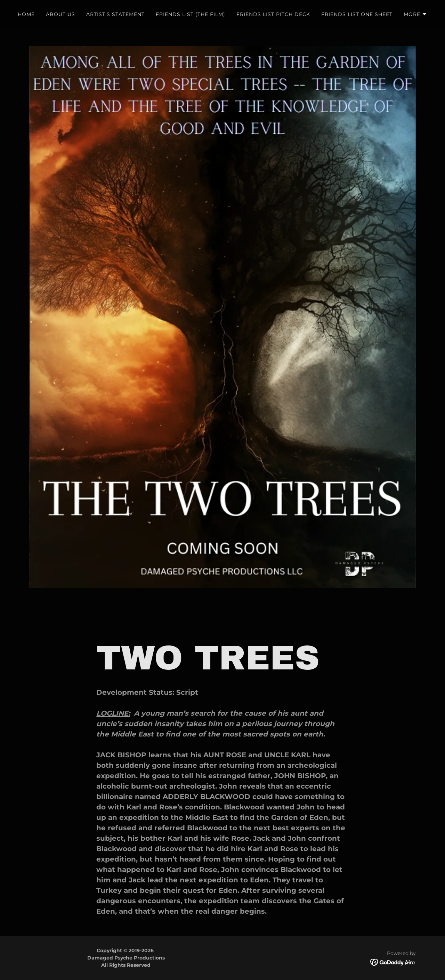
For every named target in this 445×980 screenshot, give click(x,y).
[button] (415, 14)
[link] (393, 962)
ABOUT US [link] (60, 14)
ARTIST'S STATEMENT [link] (115, 14)
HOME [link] (26, 14)
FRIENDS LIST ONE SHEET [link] (357, 14)
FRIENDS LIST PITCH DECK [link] (273, 14)
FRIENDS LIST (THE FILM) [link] (191, 14)
